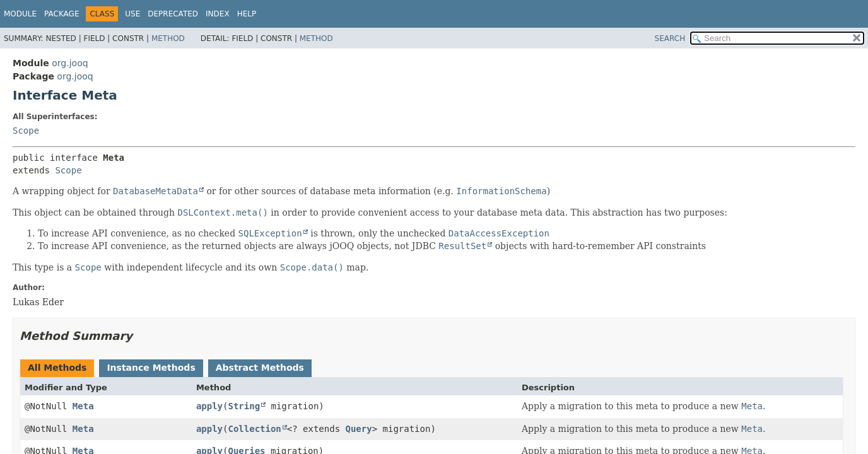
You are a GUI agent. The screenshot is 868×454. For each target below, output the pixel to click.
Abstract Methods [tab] (260, 368)
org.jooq (70, 63)
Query (359, 429)
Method (168, 38)
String (244, 406)
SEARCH (670, 38)
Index (218, 14)
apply (209, 406)
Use (132, 14)
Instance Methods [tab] (151, 368)
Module (20, 14)
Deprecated (173, 14)
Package (62, 14)
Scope (26, 131)
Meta (83, 406)
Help (247, 14)
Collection (255, 429)
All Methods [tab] (57, 368)
